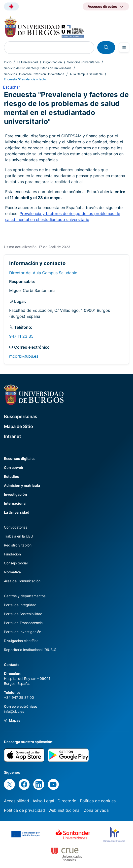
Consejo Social (16, 563)
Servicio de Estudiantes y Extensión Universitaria (38, 68)
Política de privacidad (24, 810)
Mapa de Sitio (18, 426)
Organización (52, 62)
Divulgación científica (21, 641)
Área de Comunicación (22, 581)
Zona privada (96, 810)
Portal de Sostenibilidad (23, 614)
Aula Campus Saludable (86, 74)
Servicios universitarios (83, 62)
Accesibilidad (17, 801)
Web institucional (64, 810)
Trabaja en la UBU (18, 536)
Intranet (13, 436)
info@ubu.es (14, 711)
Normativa (12, 572)
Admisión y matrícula (22, 485)
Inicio (8, 62)
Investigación (16, 494)
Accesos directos (102, 6)
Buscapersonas (21, 416)
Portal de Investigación (23, 632)
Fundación (12, 554)
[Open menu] (124, 48)
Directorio (67, 801)
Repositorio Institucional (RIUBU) (30, 650)
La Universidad (27, 62)
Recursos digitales (20, 459)
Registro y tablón (18, 545)
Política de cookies (98, 801)
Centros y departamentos (25, 596)
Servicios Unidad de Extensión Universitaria (34, 74)
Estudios (12, 476)
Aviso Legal (43, 801)
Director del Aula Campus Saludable (43, 273)
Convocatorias (16, 527)
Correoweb (14, 467)
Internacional (15, 503)
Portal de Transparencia (23, 623)
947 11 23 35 (21, 336)
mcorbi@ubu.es (24, 356)
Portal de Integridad (20, 605)
